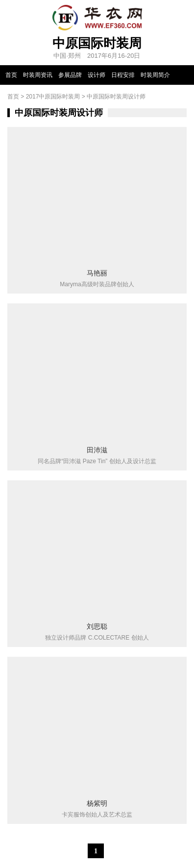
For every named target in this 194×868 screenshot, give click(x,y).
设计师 (97, 75)
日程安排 (123, 75)
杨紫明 (97, 803)
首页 (11, 75)
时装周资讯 (38, 75)
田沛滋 (97, 450)
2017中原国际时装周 (53, 97)
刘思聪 (97, 626)
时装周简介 (155, 75)
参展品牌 (70, 75)
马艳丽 (97, 273)
